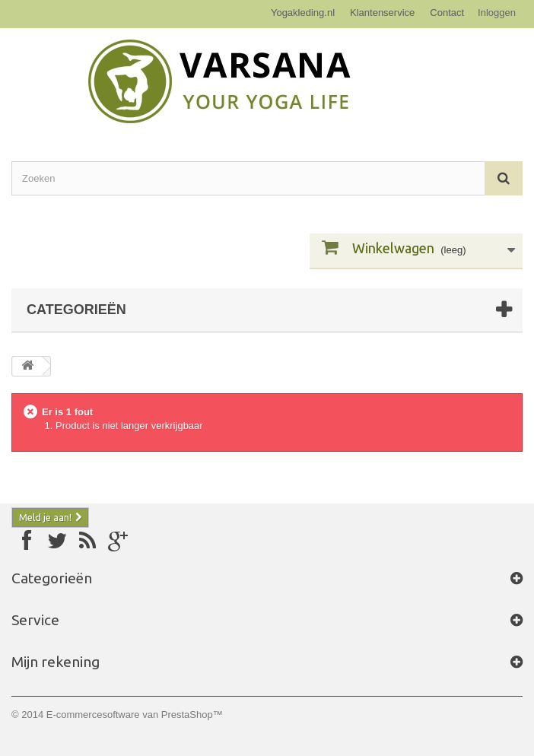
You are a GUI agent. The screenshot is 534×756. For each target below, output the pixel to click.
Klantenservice (382, 13)
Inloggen (497, 13)
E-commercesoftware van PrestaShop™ (135, 715)
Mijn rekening (56, 662)
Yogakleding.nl (303, 13)
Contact (447, 13)
